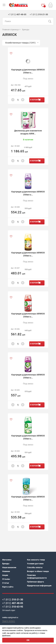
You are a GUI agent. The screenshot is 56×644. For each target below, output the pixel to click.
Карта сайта (8, 587)
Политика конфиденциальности (37, 577)
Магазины (7, 560)
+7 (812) (13, 600)
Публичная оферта (35, 582)
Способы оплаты (35, 567)
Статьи (6, 583)
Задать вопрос (9, 621)
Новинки (6, 571)
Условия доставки (35, 564)
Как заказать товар (36, 560)
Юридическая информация (39, 586)
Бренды (6, 564)
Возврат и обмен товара (38, 571)
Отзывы (6, 579)
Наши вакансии (9, 567)
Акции (5, 575)
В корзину (35, 100)
